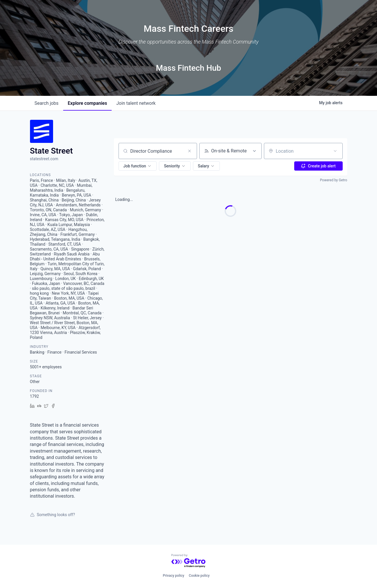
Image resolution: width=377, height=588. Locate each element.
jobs (47, 103)
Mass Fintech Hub (188, 68)
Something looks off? (52, 515)
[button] (138, 166)
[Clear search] (190, 151)
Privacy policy (173, 576)
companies (87, 103)
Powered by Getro (333, 180)
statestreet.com (44, 159)
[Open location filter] (335, 151)
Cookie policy (199, 576)
